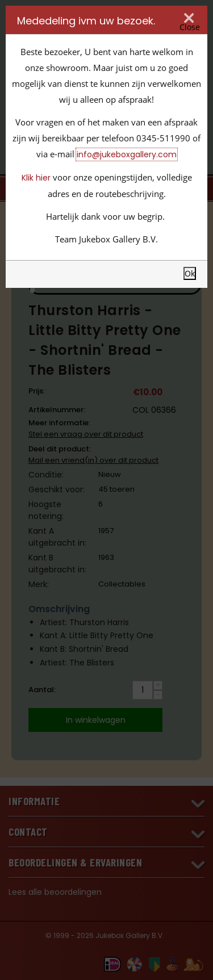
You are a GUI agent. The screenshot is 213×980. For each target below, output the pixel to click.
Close (190, 27)
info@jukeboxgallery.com (127, 154)
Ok (190, 273)
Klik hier (36, 178)
